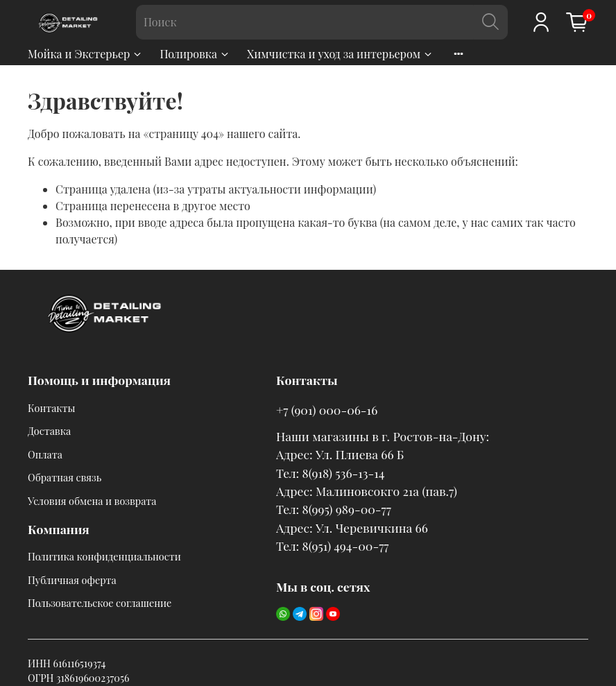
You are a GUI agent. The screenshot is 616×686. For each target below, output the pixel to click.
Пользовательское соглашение (100, 603)
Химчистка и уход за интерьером (340, 54)
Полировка (195, 54)
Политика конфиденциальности (104, 556)
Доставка (49, 431)
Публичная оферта (72, 580)
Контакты (52, 408)
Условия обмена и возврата (92, 501)
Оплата (45, 454)
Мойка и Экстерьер (85, 54)
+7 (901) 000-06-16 (327, 410)
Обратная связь (65, 477)
